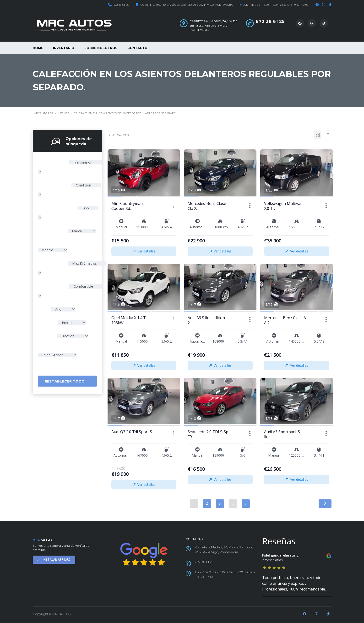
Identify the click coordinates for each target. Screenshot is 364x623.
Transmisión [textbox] (82, 162)
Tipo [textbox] (85, 208)
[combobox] (82, 231)
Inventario (64, 48)
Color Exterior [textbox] (52, 355)
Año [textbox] (58, 309)
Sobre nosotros (101, 48)
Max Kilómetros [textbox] (84, 263)
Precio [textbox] (67, 323)
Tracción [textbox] (68, 336)
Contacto (137, 48)
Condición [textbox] (83, 185)
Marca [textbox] (77, 231)
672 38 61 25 (121, 5)
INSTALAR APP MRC (54, 560)
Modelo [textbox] (48, 250)
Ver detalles (144, 251)
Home (38, 48)
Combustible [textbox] (83, 286)
